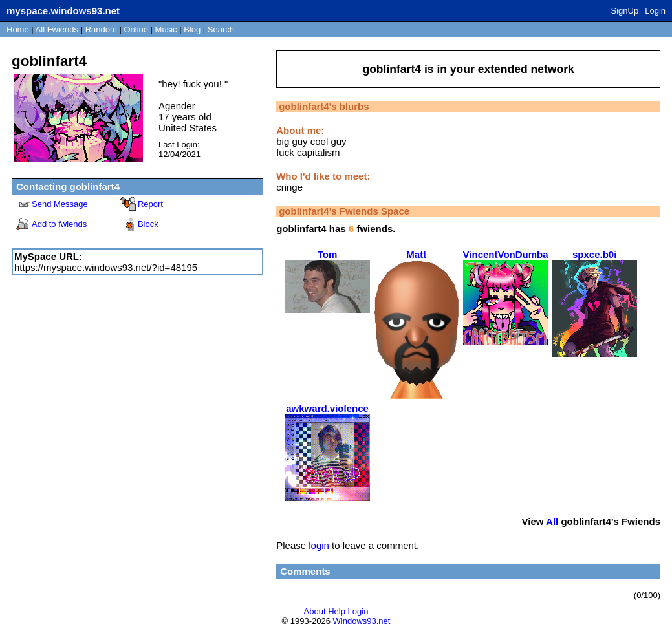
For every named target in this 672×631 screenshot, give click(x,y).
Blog (192, 29)
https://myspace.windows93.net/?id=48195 (106, 267)
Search (221, 29)
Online (136, 29)
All (57, 29)
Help (337, 611)
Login (655, 11)
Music (166, 29)
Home (18, 29)
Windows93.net (362, 621)
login (319, 545)
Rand (101, 29)
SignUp (625, 11)
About (315, 611)
